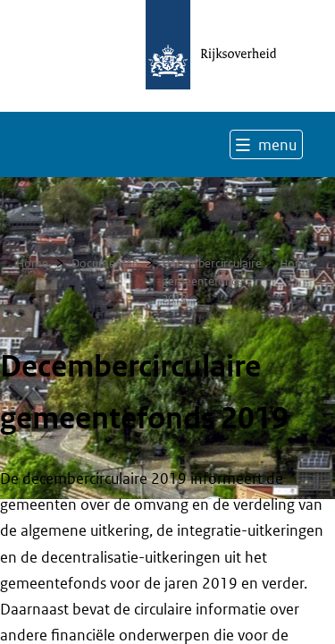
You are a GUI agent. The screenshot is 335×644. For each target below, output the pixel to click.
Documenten (105, 263)
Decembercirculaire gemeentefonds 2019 (212, 281)
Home (32, 263)
